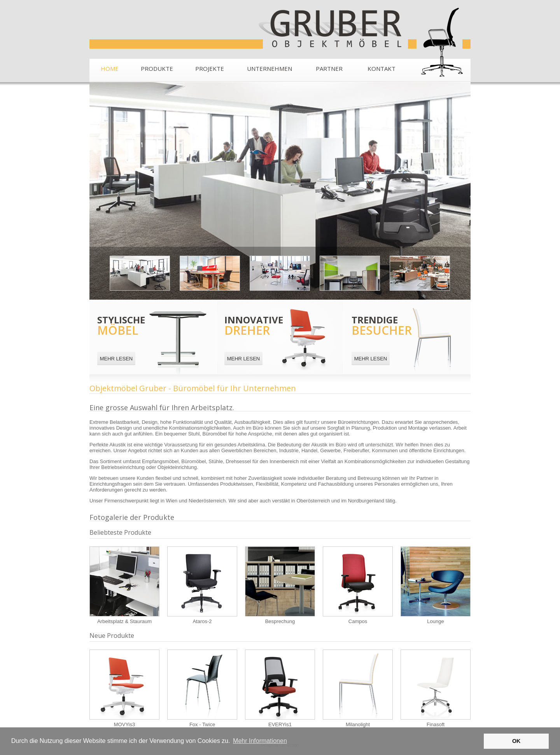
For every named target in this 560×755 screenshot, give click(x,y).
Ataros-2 (202, 585)
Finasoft (436, 688)
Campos (358, 585)
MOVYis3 (124, 688)
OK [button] (516, 741)
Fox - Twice (202, 688)
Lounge (436, 585)
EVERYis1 (280, 688)
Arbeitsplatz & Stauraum (124, 585)
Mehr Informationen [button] (260, 741)
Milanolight (358, 688)
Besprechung (280, 585)
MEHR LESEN (116, 359)
